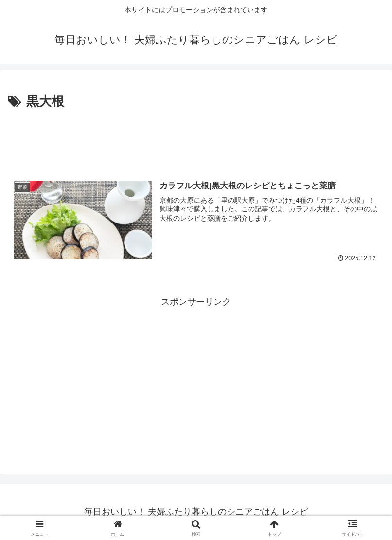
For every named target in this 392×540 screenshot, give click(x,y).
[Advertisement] (196, 139)
